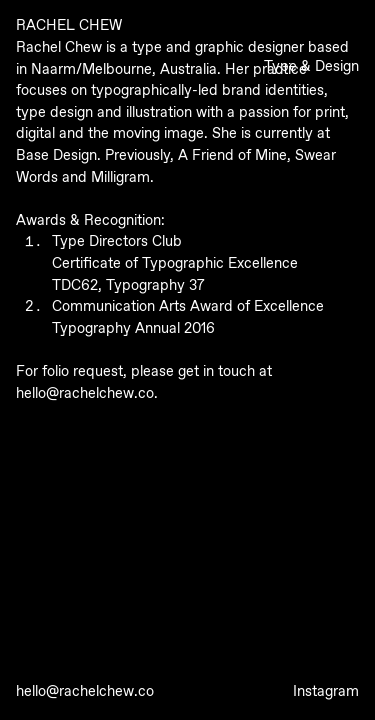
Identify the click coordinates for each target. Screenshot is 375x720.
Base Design (56, 156)
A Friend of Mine (232, 156)
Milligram (120, 178)
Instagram (326, 692)
